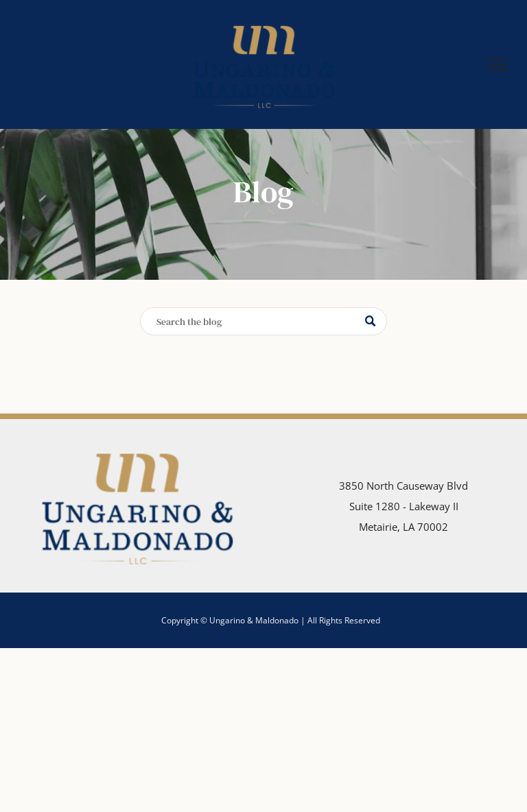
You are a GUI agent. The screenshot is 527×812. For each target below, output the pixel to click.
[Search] (263, 321)
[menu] (497, 64)
